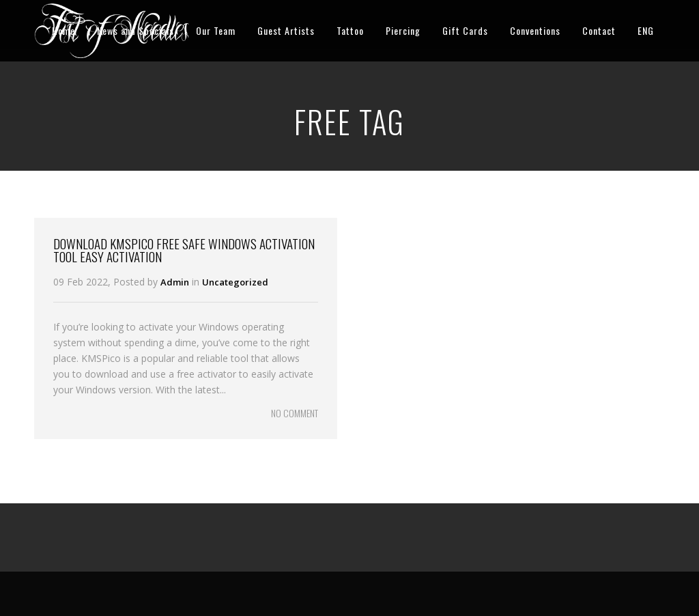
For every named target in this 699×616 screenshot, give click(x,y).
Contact (599, 30)
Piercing (403, 30)
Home (63, 30)
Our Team (216, 30)
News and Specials (135, 30)
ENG (646, 30)
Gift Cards (465, 30)
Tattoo (350, 30)
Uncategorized (235, 282)
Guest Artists (286, 30)
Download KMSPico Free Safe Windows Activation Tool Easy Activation (184, 250)
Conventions (535, 30)
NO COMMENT (295, 413)
